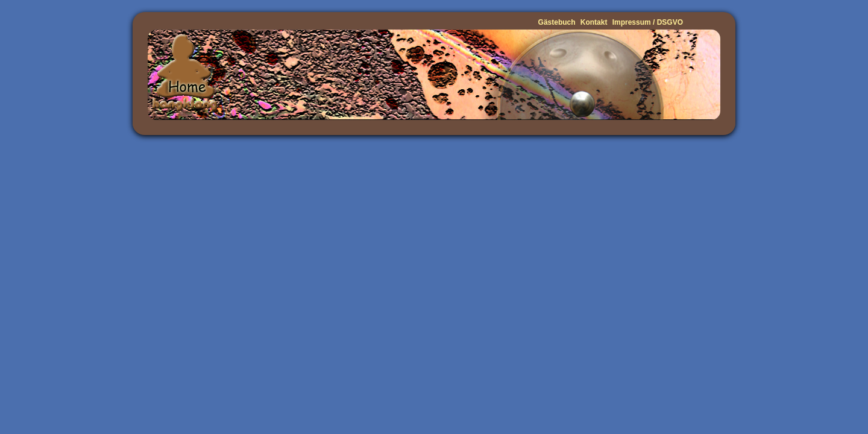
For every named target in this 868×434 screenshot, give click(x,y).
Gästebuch (557, 22)
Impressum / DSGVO (648, 22)
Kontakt (594, 22)
